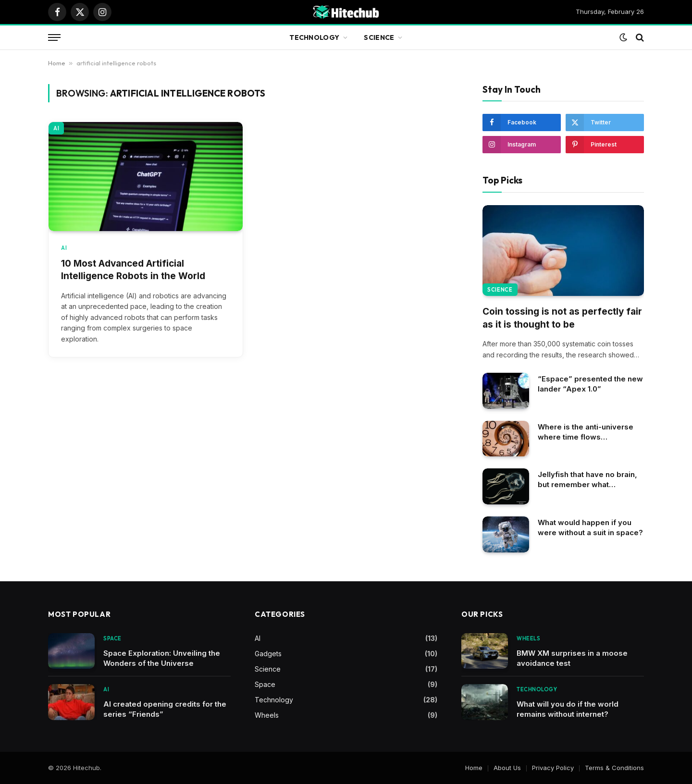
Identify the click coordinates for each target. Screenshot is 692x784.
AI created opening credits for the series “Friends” (165, 709)
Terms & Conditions (614, 768)
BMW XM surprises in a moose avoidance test (572, 658)
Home (57, 63)
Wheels (267, 715)
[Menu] (54, 38)
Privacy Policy (553, 768)
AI (56, 128)
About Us (507, 768)
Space (112, 638)
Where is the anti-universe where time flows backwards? (586, 432)
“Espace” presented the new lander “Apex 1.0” (590, 384)
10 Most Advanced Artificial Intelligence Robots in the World (133, 270)
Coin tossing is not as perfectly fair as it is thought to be (562, 318)
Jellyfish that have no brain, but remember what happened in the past (587, 480)
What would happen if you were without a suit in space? (590, 527)
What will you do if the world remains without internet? (568, 709)
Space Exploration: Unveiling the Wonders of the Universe (162, 658)
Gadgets (268, 654)
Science (379, 37)
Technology (314, 37)
